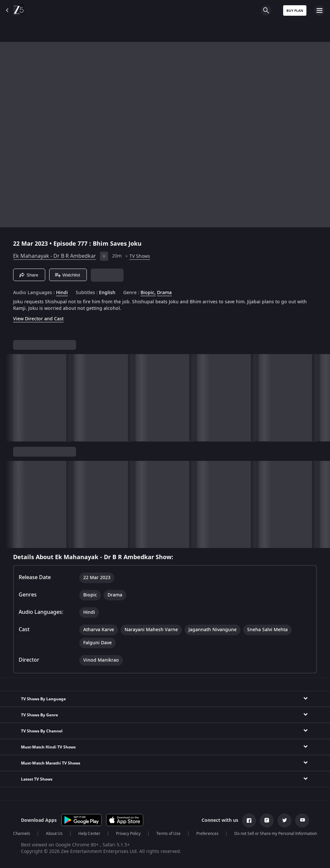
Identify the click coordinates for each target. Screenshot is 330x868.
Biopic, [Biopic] (148, 293)
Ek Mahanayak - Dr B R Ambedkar (55, 256)
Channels (22, 834)
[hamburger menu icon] (320, 10)
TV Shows (140, 256)
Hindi (62, 293)
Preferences (207, 834)
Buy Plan (295, 11)
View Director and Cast (38, 319)
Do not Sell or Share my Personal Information (276, 834)
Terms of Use (168, 834)
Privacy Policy (128, 834)
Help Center (89, 834)
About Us (54, 834)
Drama (164, 293)
